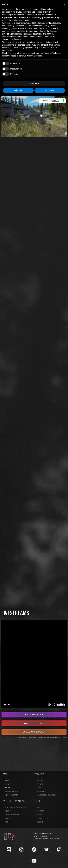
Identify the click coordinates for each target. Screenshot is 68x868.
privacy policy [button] (22, 12)
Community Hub (12, 815)
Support (40, 811)
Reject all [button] (18, 90)
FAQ (7, 822)
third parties (51, 23)
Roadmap (40, 792)
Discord (40, 781)
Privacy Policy (43, 818)
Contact (40, 815)
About (8, 781)
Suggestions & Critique (46, 795)
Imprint (40, 822)
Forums (40, 788)
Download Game (12, 792)
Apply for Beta (12, 795)
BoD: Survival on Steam (15, 807)
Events (40, 784)
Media (8, 788)
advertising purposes (11, 34)
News (8, 784)
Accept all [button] (50, 90)
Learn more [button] (34, 84)
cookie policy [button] (24, 20)
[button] (64, 4)
